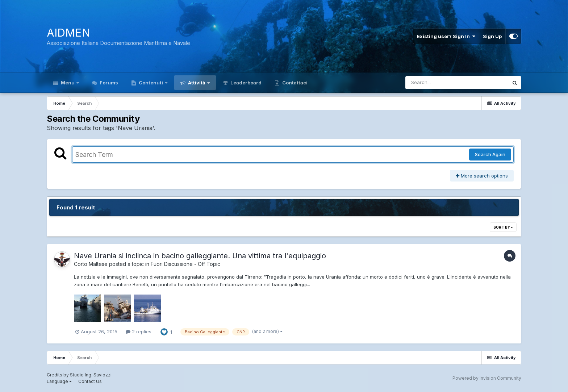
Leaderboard (245, 83)
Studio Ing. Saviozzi (91, 375)
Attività (197, 83)
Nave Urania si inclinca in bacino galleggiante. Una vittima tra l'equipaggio (200, 256)
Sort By (503, 227)
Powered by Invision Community (487, 378)
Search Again (490, 154)
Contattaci (294, 83)
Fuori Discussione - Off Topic (185, 264)
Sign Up (492, 36)
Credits (55, 375)
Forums (108, 83)
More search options (482, 176)
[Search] (437, 83)
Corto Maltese (91, 264)
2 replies (139, 331)
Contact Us (90, 381)
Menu (68, 83)
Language (59, 381)
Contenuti (151, 83)
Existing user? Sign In (446, 36)
